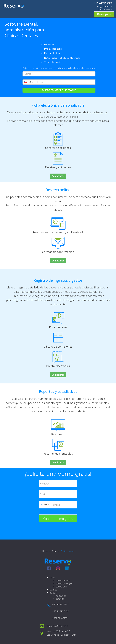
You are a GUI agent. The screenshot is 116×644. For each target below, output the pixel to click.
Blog (99, 6)
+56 (29, 82)
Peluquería (61, 596)
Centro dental (62, 587)
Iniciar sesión (106, 9)
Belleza (53, 593)
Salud (54, 551)
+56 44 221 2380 (103, 3)
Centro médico (63, 581)
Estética (53, 590)
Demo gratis (104, 14)
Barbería (60, 599)
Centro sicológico (64, 584)
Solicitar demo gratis (58, 519)
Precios (109, 6)
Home (45, 551)
